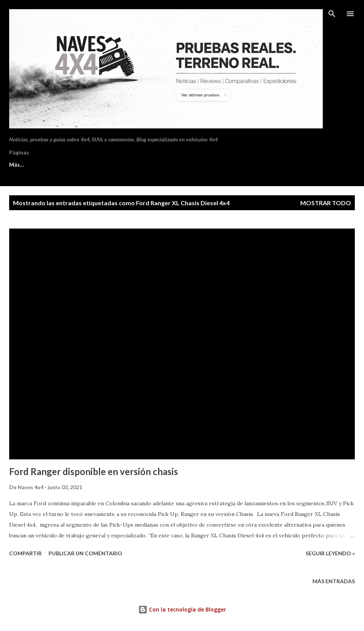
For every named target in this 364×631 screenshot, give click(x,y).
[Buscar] (332, 14)
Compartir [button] (25, 553)
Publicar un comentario (85, 553)
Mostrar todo (326, 203)
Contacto (83, 165)
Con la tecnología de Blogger (182, 609)
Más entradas (334, 581)
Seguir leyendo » (330, 553)
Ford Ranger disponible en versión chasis (94, 471)
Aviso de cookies (212, 165)
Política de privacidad (143, 165)
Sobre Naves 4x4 (30, 165)
